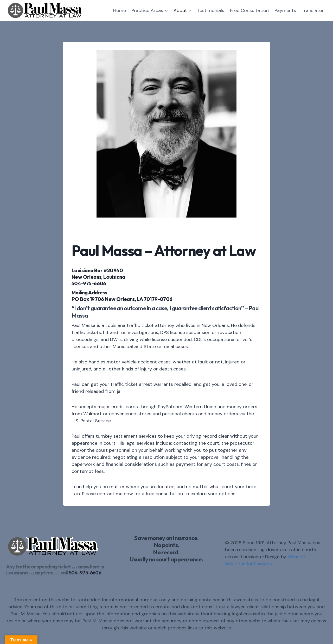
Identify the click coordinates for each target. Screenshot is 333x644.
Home (120, 10)
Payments (285, 10)
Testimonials (211, 10)
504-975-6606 (85, 573)
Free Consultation (249, 10)
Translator (313, 10)
